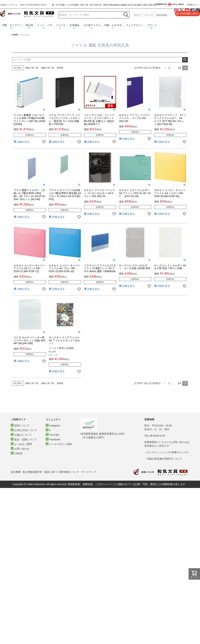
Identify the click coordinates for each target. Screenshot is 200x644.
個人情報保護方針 (32, 472)
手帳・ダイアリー (12, 25)
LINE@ (18, 453)
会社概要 (16, 472)
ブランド (152, 25)
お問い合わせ (22, 449)
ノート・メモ (44, 25)
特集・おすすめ (113, 25)
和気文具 (27, 14)
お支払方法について (26, 430)
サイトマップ (89, 472)
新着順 (60, 68)
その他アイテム (92, 25)
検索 (185, 60)
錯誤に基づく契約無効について (62, 472)
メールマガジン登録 (61, 444)
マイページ (149, 15)
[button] (164, 68)
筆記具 (29, 25)
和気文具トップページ (161, 472)
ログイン (138, 15)
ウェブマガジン (134, 25)
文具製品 (74, 25)
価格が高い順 (47, 68)
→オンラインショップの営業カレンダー (167, 452)
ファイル (61, 25)
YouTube (54, 435)
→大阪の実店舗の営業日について (163, 459)
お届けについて (23, 435)
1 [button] (169, 68)
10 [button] (179, 68)
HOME (15, 35)
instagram (55, 426)
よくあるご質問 (23, 444)
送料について (22, 426)
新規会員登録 (162, 15)
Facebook (55, 439)
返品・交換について (26, 439)
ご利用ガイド (192, 5)
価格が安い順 (32, 68)
